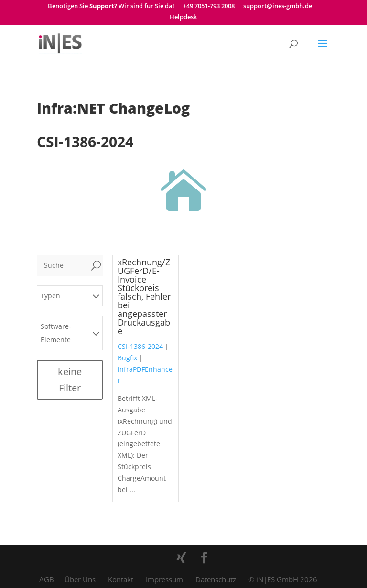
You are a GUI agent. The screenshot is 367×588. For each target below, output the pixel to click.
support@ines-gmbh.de (278, 6)
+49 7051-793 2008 (209, 6)
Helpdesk (183, 17)
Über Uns (80, 579)
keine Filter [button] (70, 380)
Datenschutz (216, 579)
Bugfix (127, 358)
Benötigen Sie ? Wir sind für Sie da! (111, 6)
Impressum (164, 579)
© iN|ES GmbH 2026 (283, 579)
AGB (47, 579)
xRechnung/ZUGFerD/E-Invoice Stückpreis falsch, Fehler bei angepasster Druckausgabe (144, 296)
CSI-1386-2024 (140, 346)
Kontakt (121, 579)
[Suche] (63, 265)
